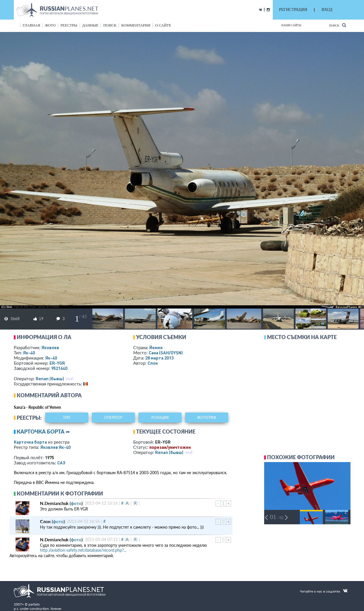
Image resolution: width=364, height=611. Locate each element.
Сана (166, 353)
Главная (32, 25)
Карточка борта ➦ (43, 432)
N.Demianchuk (54, 503)
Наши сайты (291, 25)
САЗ (61, 463)
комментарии (136, 25)
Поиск (337, 25)
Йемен (156, 347)
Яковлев (50, 347)
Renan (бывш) (50, 379)
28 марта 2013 (159, 358)
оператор (113, 418)
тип (67, 418)
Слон (153, 363)
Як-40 (29, 353)
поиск (110, 25)
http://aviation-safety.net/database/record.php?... (83, 550)
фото (50, 25)
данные (90, 25)
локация (160, 418)
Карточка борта (30, 442)
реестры (69, 25)
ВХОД (327, 10)
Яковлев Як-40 (55, 447)
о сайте (163, 25)
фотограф (206, 418)
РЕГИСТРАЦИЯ (293, 10)
